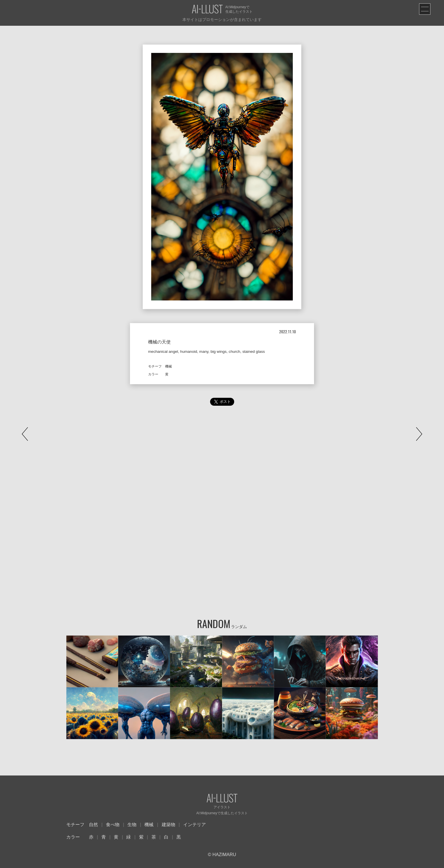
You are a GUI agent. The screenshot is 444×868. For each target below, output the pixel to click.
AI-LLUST (207, 9)
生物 (132, 825)
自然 (93, 825)
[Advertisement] (222, 468)
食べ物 (113, 825)
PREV (25, 434)
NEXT (419, 434)
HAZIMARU (224, 855)
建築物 (168, 825)
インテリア (195, 825)
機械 (149, 825)
